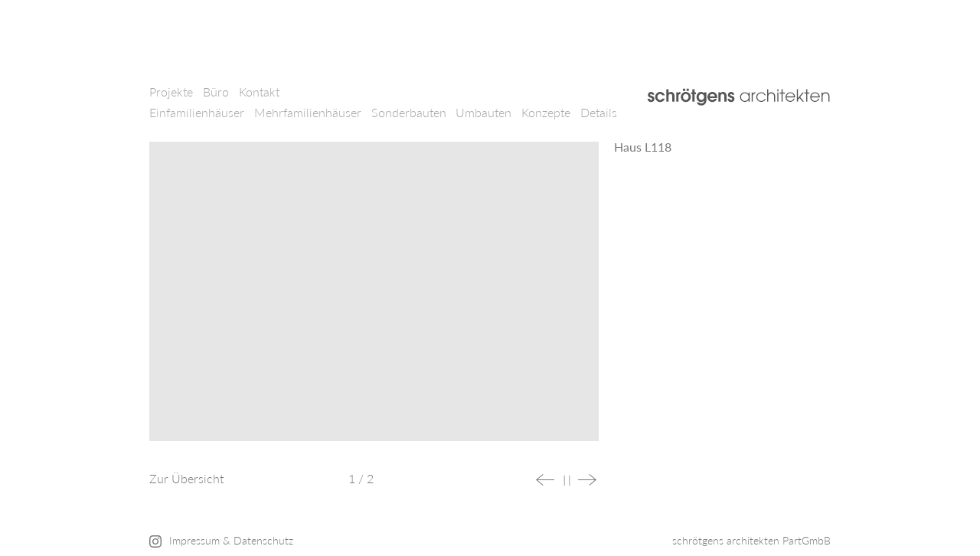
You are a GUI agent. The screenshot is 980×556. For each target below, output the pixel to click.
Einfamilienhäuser (197, 112)
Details (599, 112)
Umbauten (483, 112)
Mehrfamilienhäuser (308, 112)
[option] (374, 299)
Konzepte (546, 112)
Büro (216, 92)
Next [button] (587, 480)
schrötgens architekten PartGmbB (751, 540)
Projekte (171, 92)
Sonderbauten (409, 112)
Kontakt (259, 92)
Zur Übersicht (186, 478)
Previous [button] (545, 480)
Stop (567, 481)
